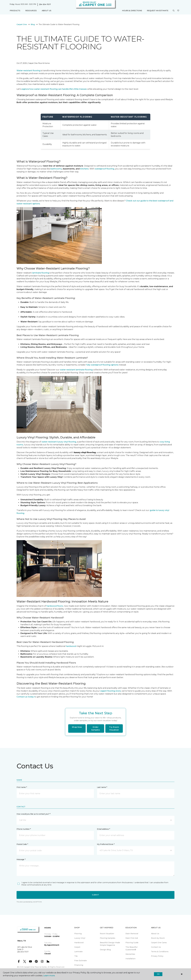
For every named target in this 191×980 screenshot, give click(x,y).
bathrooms (56, 169)
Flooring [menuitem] (78, 934)
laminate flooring (41, 273)
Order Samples (96, 728)
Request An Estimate (158, 11)
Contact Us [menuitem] (156, 947)
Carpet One (22, 24)
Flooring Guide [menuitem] (132, 943)
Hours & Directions (132, 11)
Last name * (102, 787)
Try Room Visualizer (114, 728)
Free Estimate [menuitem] (81, 961)
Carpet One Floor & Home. (35, 967)
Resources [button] (31, 11)
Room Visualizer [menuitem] (107, 934)
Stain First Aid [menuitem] (132, 938)
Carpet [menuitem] (77, 947)
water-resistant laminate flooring (76, 370)
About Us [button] (47, 11)
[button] (174, 11)
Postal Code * (22, 844)
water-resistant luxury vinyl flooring (59, 442)
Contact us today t (26, 697)
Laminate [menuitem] (78, 952)
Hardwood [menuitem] (79, 943)
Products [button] (15, 11)
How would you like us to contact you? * (33, 814)
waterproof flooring (104, 169)
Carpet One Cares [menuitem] (159, 943)
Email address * (103, 829)
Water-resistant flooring (28, 71)
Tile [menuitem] (76, 956)
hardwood (71, 646)
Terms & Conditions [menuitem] (160, 952)
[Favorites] (178, 11)
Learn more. (49, 976)
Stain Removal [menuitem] (132, 934)
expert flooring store (111, 691)
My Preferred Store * (106, 844)
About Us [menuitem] (155, 934)
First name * (22, 787)
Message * (21, 859)
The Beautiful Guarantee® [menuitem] (131, 948)
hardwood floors (55, 606)
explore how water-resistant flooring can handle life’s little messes (54, 89)
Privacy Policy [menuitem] (157, 956)
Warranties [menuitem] (130, 954)
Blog (33, 24)
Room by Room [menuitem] (158, 938)
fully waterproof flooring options (102, 365)
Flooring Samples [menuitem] (108, 938)
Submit (95, 895)
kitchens (84, 169)
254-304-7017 (45, 4)
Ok (158, 974)
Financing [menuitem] (79, 965)
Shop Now (77, 727)
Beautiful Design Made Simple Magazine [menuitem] (110, 944)
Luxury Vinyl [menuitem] (80, 938)
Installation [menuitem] (130, 959)
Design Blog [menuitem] (105, 950)
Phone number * (24, 829)
